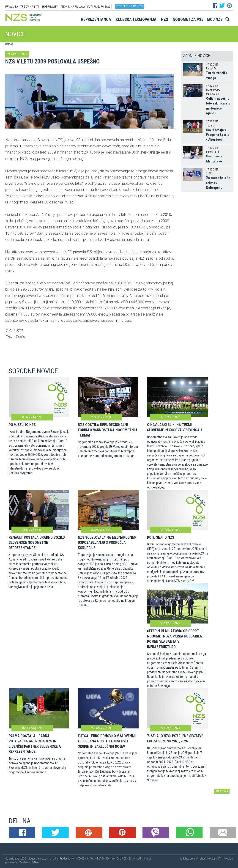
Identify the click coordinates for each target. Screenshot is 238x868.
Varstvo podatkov (29, 863)
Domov (9, 44)
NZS (165, 19)
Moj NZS (215, 19)
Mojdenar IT (214, 859)
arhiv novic (222, 791)
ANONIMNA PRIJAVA (73, 7)
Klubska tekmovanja (136, 19)
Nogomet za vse (188, 19)
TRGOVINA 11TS (30, 7)
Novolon (228, 859)
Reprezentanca (96, 19)
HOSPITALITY (50, 7)
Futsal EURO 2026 (99, 7)
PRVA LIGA (12, 7)
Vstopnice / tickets (130, 6)
